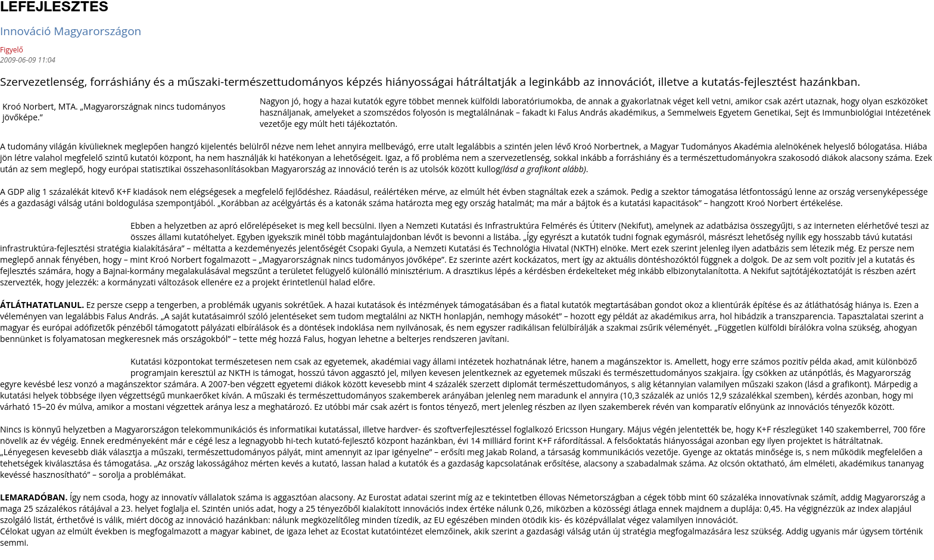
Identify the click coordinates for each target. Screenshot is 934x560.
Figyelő (12, 50)
